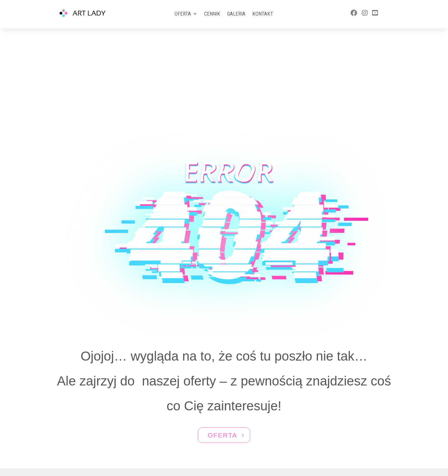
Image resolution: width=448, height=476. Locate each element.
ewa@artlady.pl (352, 444)
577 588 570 (351, 432)
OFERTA (222, 369)
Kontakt (263, 14)
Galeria (236, 14)
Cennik (212, 14)
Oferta (183, 14)
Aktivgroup (233, 450)
